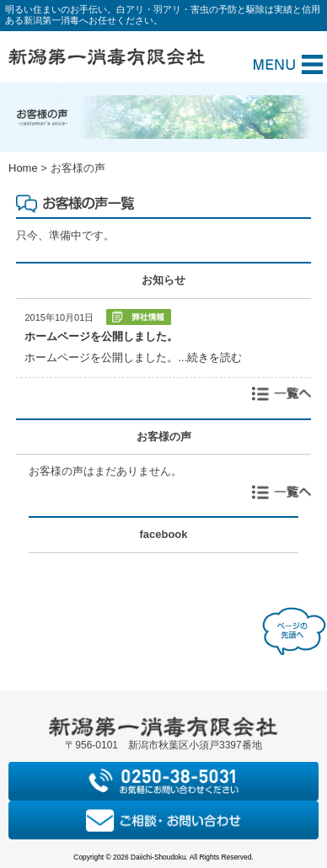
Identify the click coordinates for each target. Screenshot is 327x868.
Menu (288, 64)
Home (23, 168)
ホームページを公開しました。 (101, 336)
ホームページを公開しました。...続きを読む (133, 357)
